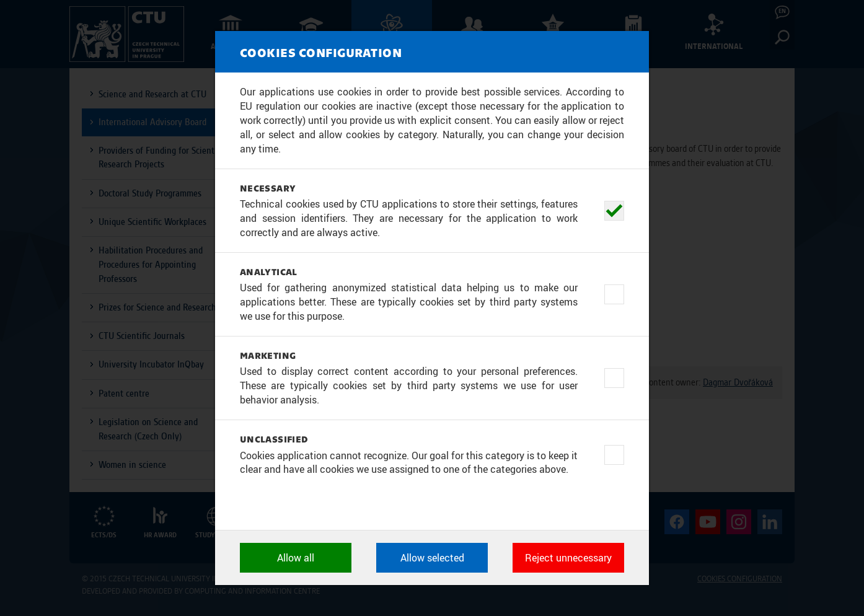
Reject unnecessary (568, 558)
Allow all (296, 558)
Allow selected (432, 558)
